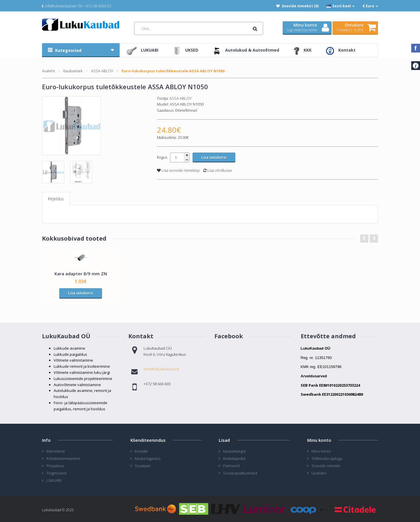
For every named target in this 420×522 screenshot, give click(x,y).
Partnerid (231, 466)
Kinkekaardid (234, 458)
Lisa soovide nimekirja (178, 170)
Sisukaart (143, 466)
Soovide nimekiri (326, 466)
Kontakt (141, 451)
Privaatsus (55, 466)
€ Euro (370, 6)
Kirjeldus (56, 199)
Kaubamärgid (234, 451)
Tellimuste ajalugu (327, 458)
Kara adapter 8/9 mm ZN (81, 274)
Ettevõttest (56, 451)
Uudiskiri (319, 473)
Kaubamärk (73, 71)
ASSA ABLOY (102, 71)
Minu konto (321, 451)
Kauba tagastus (148, 458)
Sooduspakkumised (240, 473)
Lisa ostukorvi (81, 293)
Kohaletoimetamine (63, 458)
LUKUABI (54, 480)
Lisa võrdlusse (218, 170)
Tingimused (56, 473)
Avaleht (48, 71)
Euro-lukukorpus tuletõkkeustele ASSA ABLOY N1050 (173, 71)
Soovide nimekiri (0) (300, 6)
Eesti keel (341, 6)
